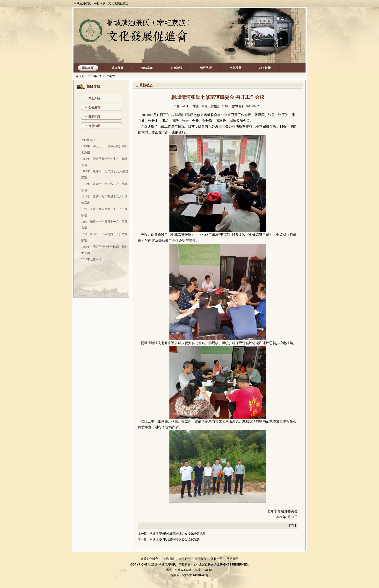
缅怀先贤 (206, 68)
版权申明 (217, 559)
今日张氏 (94, 126)
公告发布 (94, 108)
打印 (292, 526)
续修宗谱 (147, 68)
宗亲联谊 (176, 68)
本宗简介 (184, 559)
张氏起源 (168, 559)
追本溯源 (117, 68)
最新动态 (94, 117)
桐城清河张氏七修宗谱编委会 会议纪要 (175, 539)
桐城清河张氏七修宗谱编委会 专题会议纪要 (178, 534)
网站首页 (88, 68)
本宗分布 (200, 559)
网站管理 (233, 559)
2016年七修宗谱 (91, 259)
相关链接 (265, 68)
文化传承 (235, 68)
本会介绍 (94, 98)
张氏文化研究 (149, 559)
